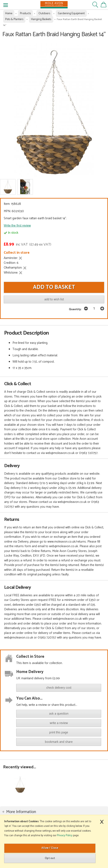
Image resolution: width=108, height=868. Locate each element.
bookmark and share (59, 742)
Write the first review (17, 226)
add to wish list (54, 299)
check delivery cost (59, 688)
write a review (59, 723)
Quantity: (75, 309)
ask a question (59, 714)
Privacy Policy (65, 835)
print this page (59, 732)
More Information (21, 812)
